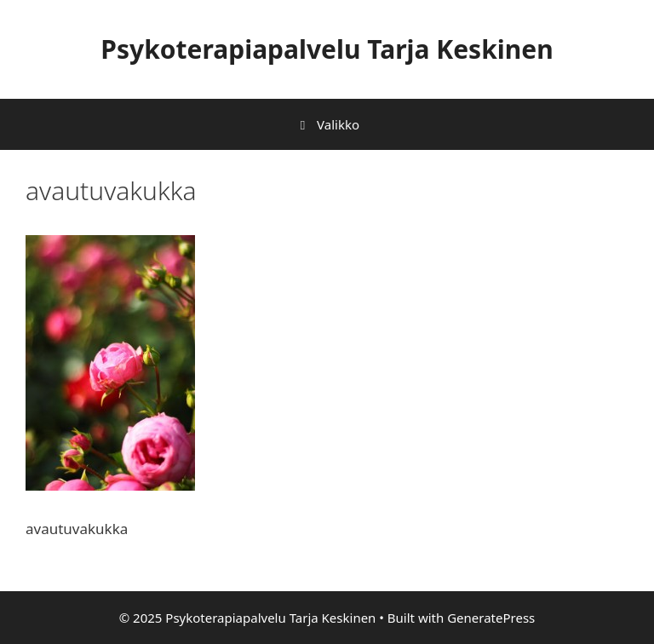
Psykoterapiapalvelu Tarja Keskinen (327, 49)
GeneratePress (491, 618)
